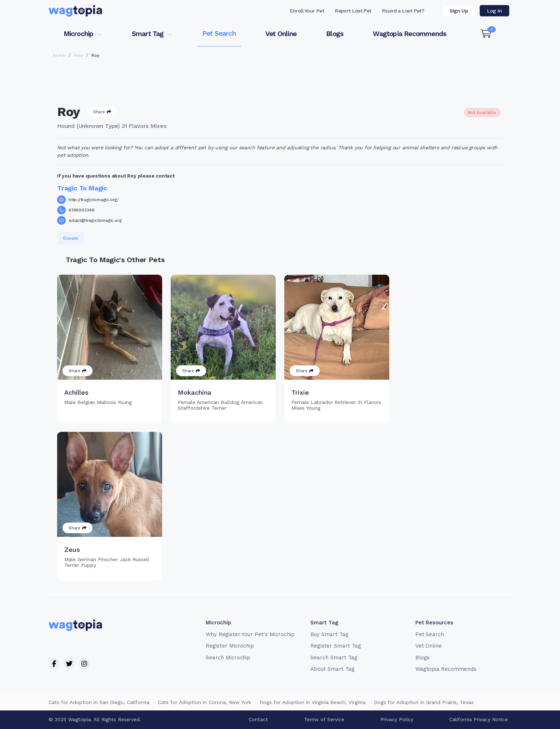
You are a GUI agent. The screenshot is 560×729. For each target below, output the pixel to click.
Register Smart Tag (336, 646)
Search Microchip (228, 658)
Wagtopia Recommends (409, 34)
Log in (494, 11)
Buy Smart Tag (329, 634)
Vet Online (281, 34)
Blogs (335, 34)
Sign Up (459, 11)
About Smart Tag (332, 669)
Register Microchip (230, 646)
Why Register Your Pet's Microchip (250, 634)
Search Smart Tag (334, 658)
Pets (78, 55)
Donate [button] (71, 238)
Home (59, 55)
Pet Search (219, 33)
